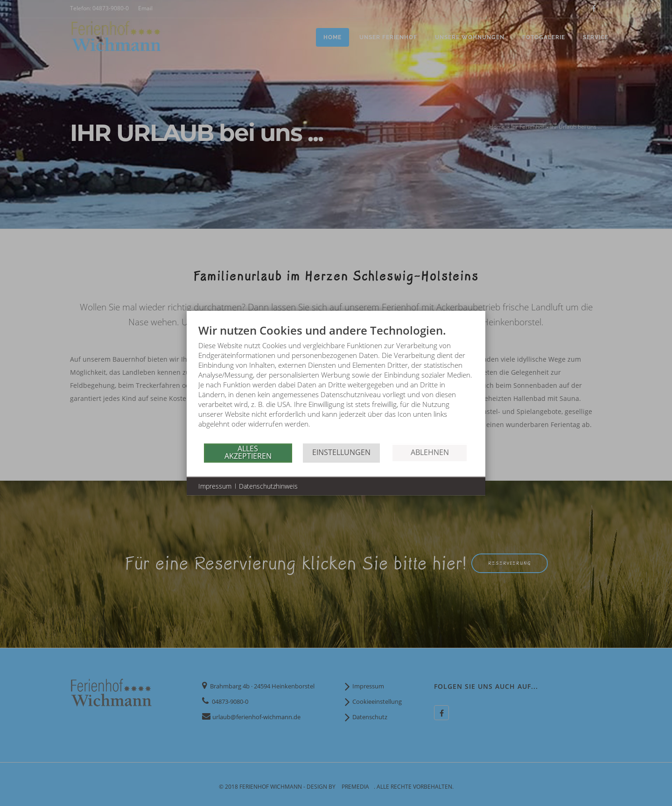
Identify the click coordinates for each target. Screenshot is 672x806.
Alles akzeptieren (248, 452)
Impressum (215, 486)
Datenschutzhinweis (268, 486)
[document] (336, 383)
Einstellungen (341, 452)
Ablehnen (430, 452)
